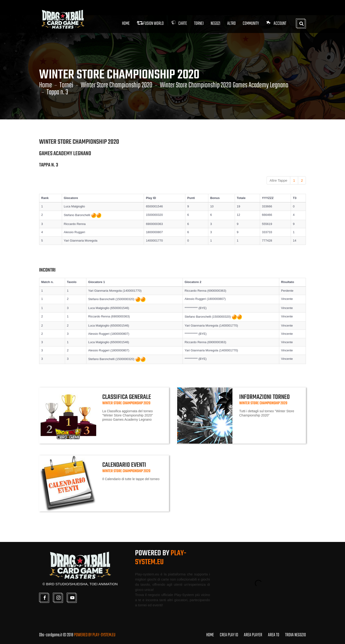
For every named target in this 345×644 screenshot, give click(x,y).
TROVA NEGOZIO (295, 635)
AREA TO (274, 635)
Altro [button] (231, 24)
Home (126, 24)
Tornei (66, 85)
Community (251, 24)
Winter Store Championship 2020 (117, 85)
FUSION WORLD (150, 24)
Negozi (215, 24)
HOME (210, 635)
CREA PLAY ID (229, 635)
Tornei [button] (199, 24)
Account (276, 24)
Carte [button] (179, 24)
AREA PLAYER (253, 635)
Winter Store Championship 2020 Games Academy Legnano (224, 85)
